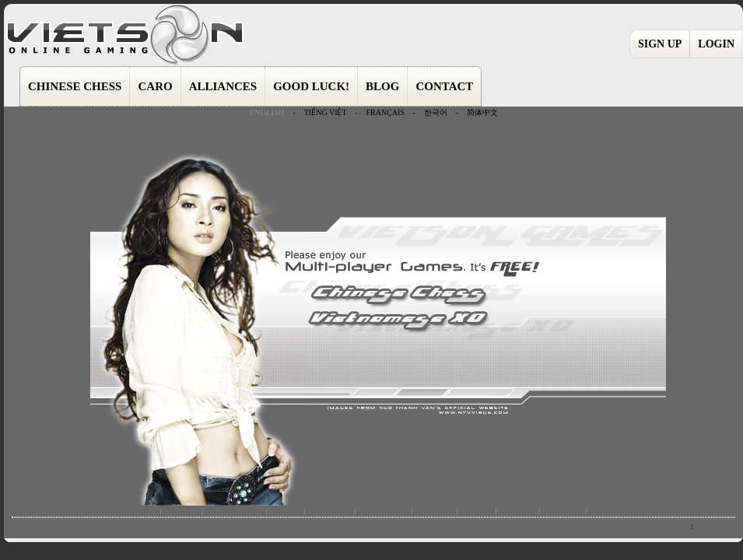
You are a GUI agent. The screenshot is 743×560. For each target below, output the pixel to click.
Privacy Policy (715, 526)
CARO (155, 86)
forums (435, 511)
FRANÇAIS (385, 112)
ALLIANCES (223, 86)
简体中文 (482, 112)
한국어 (436, 112)
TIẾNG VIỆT (326, 112)
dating (519, 511)
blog (477, 511)
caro (286, 511)
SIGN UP (660, 44)
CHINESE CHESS (75, 86)
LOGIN (716, 44)
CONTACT (444, 86)
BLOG (382, 86)
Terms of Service (666, 526)
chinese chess (235, 511)
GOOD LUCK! (311, 86)
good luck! (383, 511)
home (181, 511)
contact (563, 511)
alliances (329, 511)
